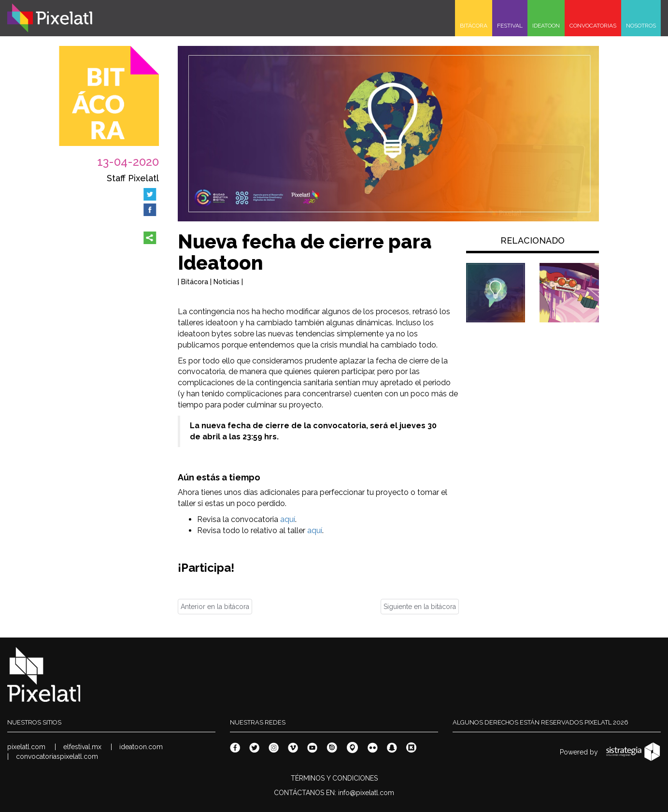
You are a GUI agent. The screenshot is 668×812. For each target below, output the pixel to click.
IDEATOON (546, 26)
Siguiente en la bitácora (420, 607)
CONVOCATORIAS (593, 26)
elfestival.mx (82, 747)
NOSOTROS (641, 26)
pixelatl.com (26, 747)
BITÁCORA (474, 26)
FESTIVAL (510, 26)
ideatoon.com (141, 747)
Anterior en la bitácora (215, 607)
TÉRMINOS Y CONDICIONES (334, 778)
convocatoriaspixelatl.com (57, 756)
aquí (288, 519)
